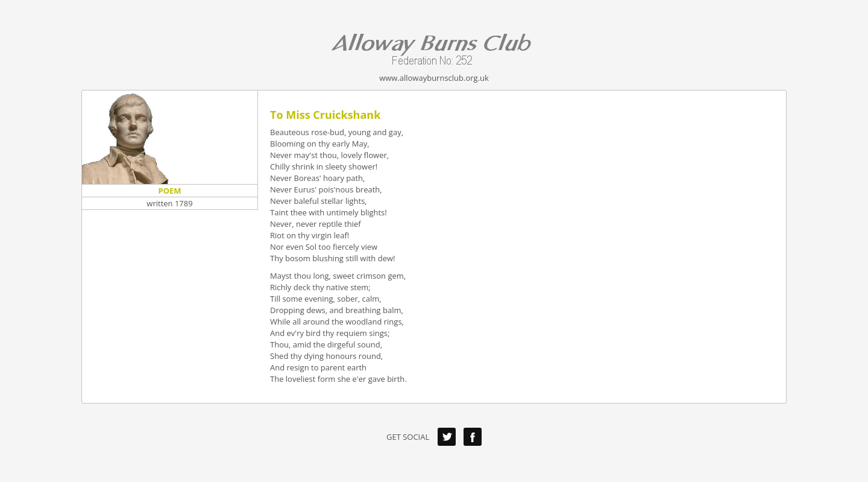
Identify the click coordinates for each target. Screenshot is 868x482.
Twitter (447, 437)
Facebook (473, 437)
